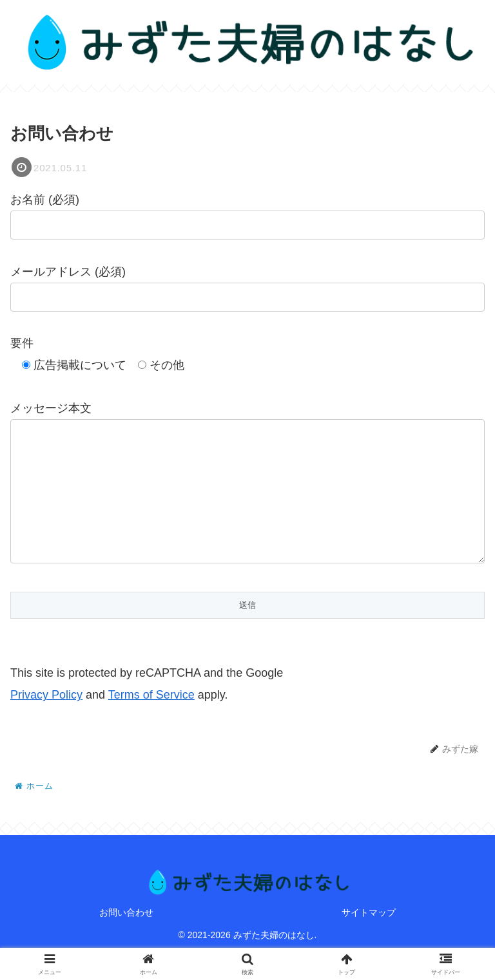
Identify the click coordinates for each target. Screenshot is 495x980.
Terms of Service (151, 721)
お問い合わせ (126, 938)
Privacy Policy (46, 721)
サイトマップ (369, 938)
